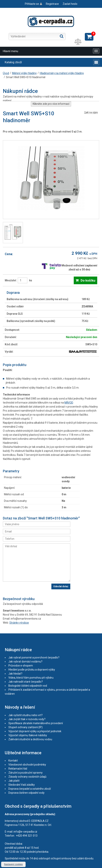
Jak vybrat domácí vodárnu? (25, 662)
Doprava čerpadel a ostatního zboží (30, 789)
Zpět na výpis (91, 113)
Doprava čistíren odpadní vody (26, 793)
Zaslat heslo (70, 4)
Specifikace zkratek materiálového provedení (36, 723)
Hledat (62, 36)
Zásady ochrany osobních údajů (27, 777)
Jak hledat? (15, 674)
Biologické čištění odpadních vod (28, 686)
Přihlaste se (32, 4)
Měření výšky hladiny (24, 73)
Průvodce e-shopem (21, 666)
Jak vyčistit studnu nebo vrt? (25, 715)
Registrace (52, 4)
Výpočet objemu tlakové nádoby (28, 735)
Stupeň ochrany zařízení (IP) (25, 727)
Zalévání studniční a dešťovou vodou (30, 739)
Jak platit (14, 781)
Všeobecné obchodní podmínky (27, 765)
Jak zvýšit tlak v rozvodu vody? (27, 719)
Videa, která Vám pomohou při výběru (31, 678)
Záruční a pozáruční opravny (25, 773)
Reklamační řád (18, 769)
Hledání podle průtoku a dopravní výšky (32, 670)
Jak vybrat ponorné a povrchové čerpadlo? (34, 658)
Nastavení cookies (13, 864)
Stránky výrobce (19, 623)
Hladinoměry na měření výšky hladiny (62, 73)
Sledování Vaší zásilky (22, 785)
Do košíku (88, 280)
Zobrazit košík (89, 37)
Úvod (6, 73)
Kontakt (13, 761)
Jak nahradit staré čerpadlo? (26, 682)
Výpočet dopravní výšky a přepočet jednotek (35, 731)
